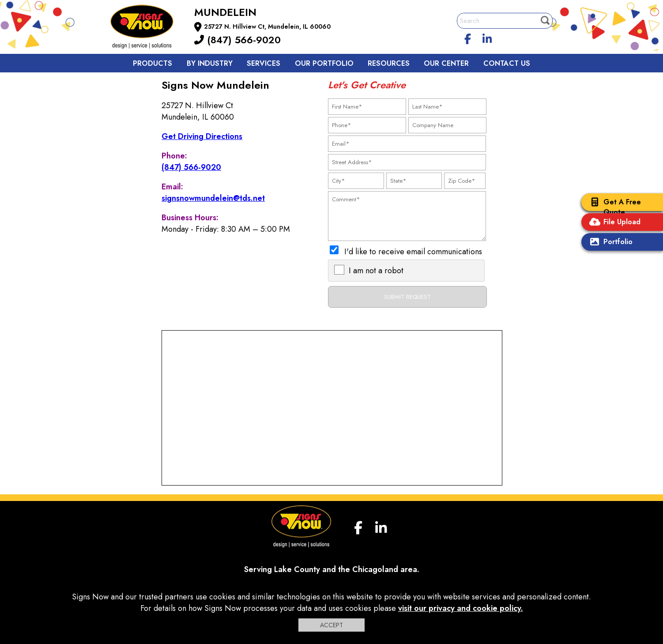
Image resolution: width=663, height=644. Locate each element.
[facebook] (468, 38)
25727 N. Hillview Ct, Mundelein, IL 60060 (267, 26)
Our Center (446, 63)
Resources (389, 63)
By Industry (210, 63)
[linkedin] (487, 38)
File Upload (613, 223)
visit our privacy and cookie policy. (461, 608)
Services (264, 63)
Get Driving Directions (202, 136)
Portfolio (609, 243)
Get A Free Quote (613, 207)
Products (153, 63)
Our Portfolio (324, 63)
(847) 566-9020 (237, 40)
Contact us (507, 63)
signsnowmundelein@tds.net (213, 198)
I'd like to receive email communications (413, 252)
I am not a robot (376, 271)
